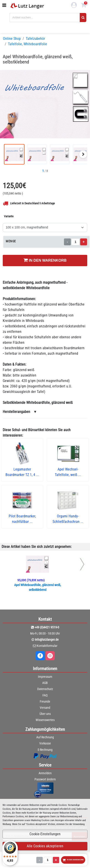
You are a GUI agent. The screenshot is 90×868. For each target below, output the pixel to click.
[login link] (74, 6)
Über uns (45, 714)
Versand (45, 708)
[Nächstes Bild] (83, 154)
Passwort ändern (45, 779)
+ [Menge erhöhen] (83, 242)
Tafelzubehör (35, 39)
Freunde (45, 701)
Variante (9, 216)
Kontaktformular (47, 646)
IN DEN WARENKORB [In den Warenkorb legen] (45, 260)
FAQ (45, 695)
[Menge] (75, 242)
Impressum (45, 677)
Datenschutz (45, 689)
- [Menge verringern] (67, 242)
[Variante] (45, 228)
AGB (45, 683)
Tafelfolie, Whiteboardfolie (28, 44)
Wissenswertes (45, 720)
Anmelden (45, 773)
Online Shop (12, 39)
